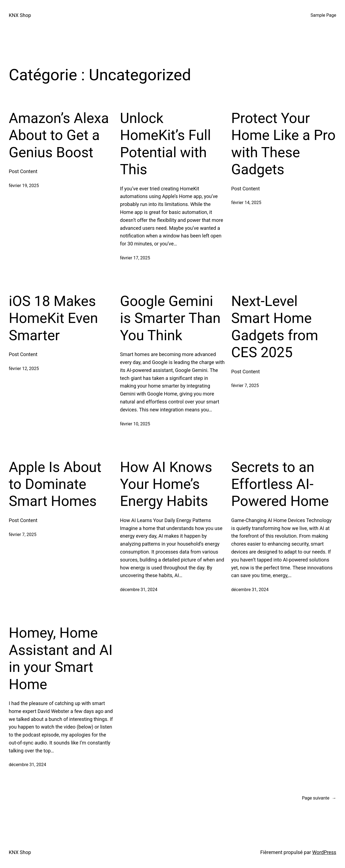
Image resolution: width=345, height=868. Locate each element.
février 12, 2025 (24, 369)
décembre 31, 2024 (139, 590)
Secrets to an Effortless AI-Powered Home (280, 484)
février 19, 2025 (24, 186)
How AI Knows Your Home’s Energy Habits (166, 484)
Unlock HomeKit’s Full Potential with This (166, 144)
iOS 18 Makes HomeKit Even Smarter (53, 318)
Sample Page (323, 15)
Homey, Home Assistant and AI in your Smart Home (61, 658)
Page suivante (319, 798)
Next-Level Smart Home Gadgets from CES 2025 (275, 327)
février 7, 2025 (245, 386)
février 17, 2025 (135, 258)
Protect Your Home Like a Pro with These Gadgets (283, 144)
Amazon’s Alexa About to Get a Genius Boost (59, 135)
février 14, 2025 (246, 203)
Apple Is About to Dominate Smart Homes (55, 484)
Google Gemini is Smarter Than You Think (170, 318)
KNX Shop (20, 15)
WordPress (324, 852)
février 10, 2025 (135, 424)
